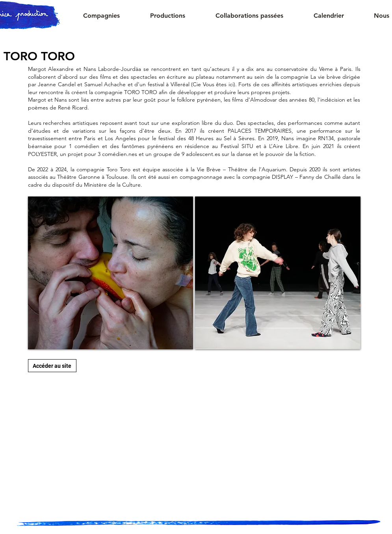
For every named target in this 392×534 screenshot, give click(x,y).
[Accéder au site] (52, 366)
